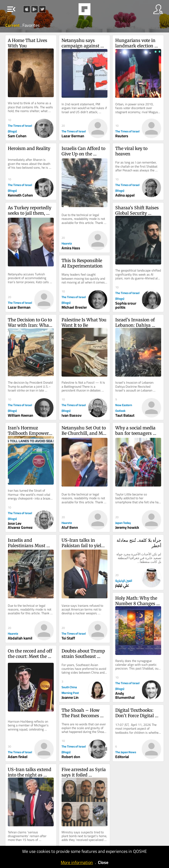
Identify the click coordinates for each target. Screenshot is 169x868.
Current (13, 25)
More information (77, 862)
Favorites (31, 25)
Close (103, 862)
